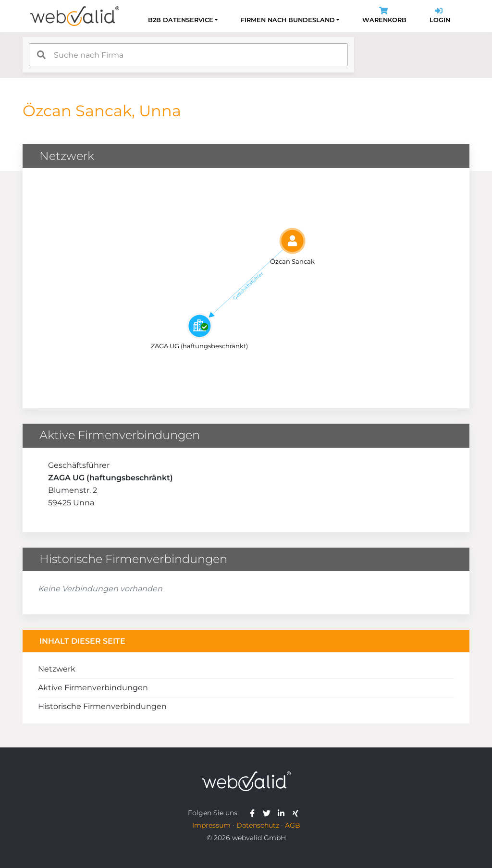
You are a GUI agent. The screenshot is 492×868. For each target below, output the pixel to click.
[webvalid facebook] (254, 813)
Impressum (211, 825)
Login (440, 16)
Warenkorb (384, 16)
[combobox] (188, 55)
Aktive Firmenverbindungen (93, 688)
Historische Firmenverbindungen (102, 706)
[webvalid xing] (297, 813)
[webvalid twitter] (269, 813)
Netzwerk (57, 669)
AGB (293, 825)
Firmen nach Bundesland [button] (288, 20)
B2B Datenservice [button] (181, 20)
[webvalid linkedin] (283, 813)
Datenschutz (258, 825)
